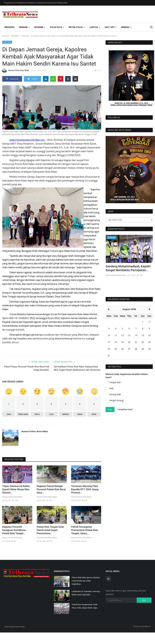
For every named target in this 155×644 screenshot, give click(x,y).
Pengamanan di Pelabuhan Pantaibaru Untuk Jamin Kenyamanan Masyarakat (35, 3)
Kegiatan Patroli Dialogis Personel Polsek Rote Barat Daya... (51, 489)
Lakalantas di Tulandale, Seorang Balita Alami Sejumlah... (86, 593)
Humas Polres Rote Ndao (16, 71)
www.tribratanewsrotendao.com (27, 140)
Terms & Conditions (142, 626)
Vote (110, 410)
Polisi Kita (25, 36)
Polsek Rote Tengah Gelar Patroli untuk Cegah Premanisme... (50, 530)
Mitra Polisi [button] (77, 27)
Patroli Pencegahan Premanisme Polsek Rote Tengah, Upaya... (85, 530)
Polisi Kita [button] (57, 27)
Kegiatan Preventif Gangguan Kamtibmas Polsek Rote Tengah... (14, 530)
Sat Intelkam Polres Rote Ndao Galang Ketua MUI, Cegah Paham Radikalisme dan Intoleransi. (77, 368)
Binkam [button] (24, 27)
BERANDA (15, 36)
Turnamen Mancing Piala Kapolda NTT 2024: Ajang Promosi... (85, 489)
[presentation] (142, 240)
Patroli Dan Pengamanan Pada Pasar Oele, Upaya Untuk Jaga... (85, 606)
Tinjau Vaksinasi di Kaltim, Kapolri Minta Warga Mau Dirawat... (16, 489)
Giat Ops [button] (111, 27)
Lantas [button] (95, 27)
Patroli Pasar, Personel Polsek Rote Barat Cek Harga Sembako (27, 368)
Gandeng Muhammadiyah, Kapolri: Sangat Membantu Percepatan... (128, 268)
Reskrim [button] (40, 27)
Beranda (10, 27)
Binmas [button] (126, 27)
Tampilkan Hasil (125, 409)
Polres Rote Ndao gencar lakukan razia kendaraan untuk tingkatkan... (86, 581)
